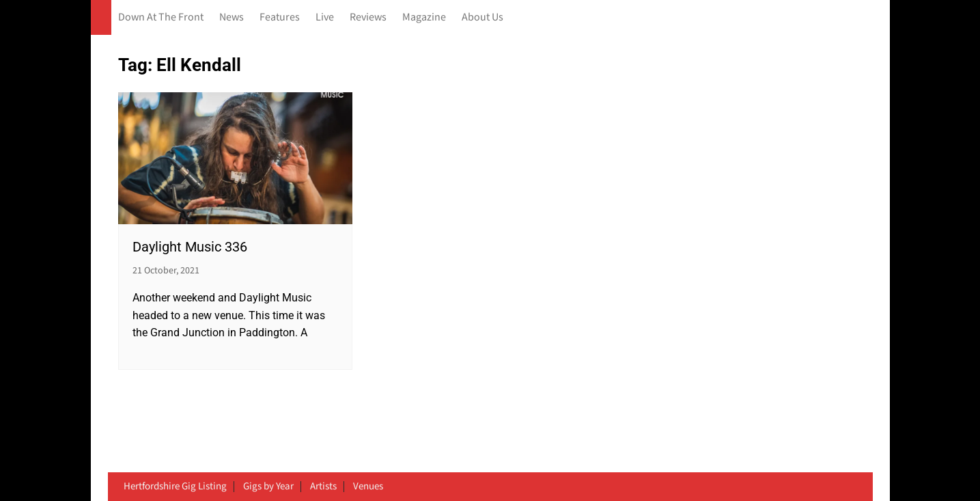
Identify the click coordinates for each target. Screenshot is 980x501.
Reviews (368, 17)
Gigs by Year (268, 487)
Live (325, 17)
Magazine (424, 17)
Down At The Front (161, 17)
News (232, 17)
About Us (482, 17)
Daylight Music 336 (190, 247)
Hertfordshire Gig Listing (175, 487)
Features (280, 17)
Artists (323, 487)
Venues (368, 487)
